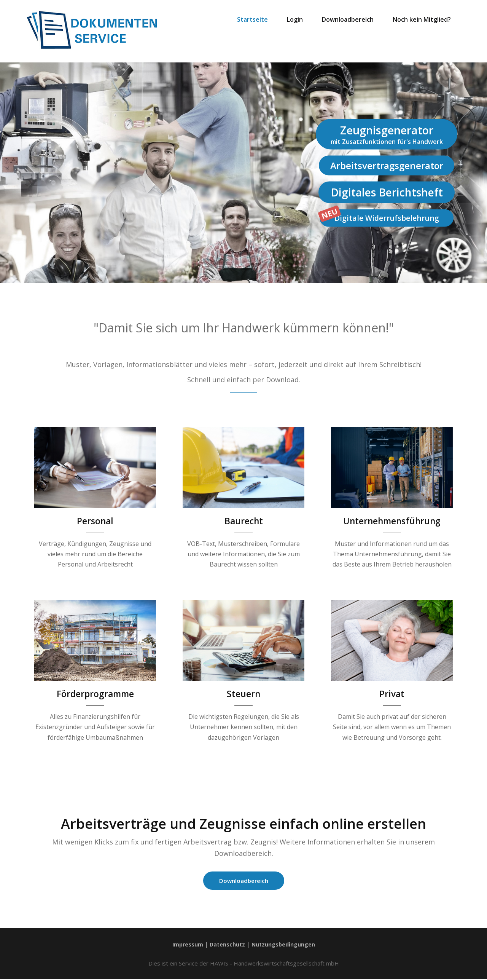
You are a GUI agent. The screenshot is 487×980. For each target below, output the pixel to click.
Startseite (252, 19)
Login (295, 19)
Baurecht (244, 521)
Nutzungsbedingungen (284, 945)
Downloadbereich (348, 19)
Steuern (244, 694)
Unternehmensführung (392, 521)
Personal (95, 521)
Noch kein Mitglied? (422, 19)
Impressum (186, 945)
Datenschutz (227, 945)
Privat (392, 694)
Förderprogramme (95, 694)
